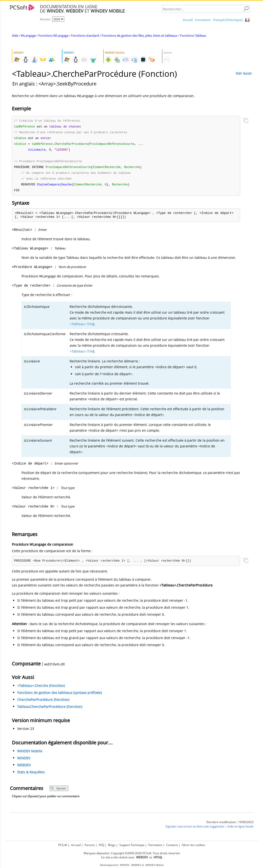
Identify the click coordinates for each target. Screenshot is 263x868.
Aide (15, 35)
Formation (155, 845)
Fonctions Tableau (193, 35)
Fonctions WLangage (53, 35)
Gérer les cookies (194, 845)
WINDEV (24, 761)
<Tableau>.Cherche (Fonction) (41, 688)
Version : (46, 19)
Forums (90, 845)
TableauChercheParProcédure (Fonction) (50, 709)
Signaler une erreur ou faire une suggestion (195, 829)
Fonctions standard (85, 35)
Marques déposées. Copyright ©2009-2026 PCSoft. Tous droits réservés (132, 853)
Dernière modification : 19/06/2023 (230, 825)
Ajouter (58, 791)
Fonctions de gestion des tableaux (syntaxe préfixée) (59, 695)
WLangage (28, 35)
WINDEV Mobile (30, 754)
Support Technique (132, 845)
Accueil (188, 20)
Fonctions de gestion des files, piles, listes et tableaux (140, 35)
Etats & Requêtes (31, 775)
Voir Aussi (244, 73)
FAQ (101, 845)
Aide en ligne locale (241, 829)
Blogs (112, 845)
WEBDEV (24, 768)
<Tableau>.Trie (81, 327)
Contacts (172, 845)
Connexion (203, 20)
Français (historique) (228, 20)
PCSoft (63, 845)
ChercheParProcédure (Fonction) (43, 702)
